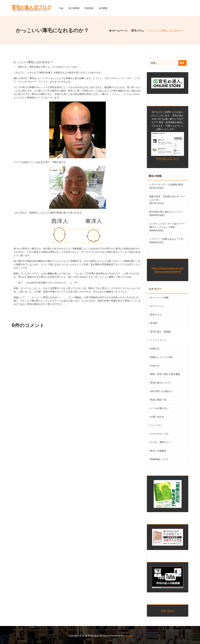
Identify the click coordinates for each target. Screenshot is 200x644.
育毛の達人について (161, 383)
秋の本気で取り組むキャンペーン (166, 212)
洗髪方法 (155, 349)
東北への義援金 (158, 451)
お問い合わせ (157, 417)
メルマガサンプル (159, 434)
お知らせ (155, 366)
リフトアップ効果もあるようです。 (167, 239)
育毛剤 (154, 323)
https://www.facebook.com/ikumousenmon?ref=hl (168, 270)
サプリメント (157, 306)
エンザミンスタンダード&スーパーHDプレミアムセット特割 (167, 225)
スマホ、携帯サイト (161, 442)
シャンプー (156, 425)
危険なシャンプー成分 (162, 357)
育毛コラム (138, 31)
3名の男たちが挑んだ (161, 391)
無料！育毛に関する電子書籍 (165, 374)
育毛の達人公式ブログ (168, 159)
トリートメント (158, 340)
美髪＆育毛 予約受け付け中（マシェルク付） (167, 198)
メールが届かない (159, 408)
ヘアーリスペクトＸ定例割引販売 (166, 185)
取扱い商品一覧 (158, 400)
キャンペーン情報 (159, 298)
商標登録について (159, 459)
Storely (128, 636)
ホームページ (118, 31)
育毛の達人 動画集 (161, 332)
